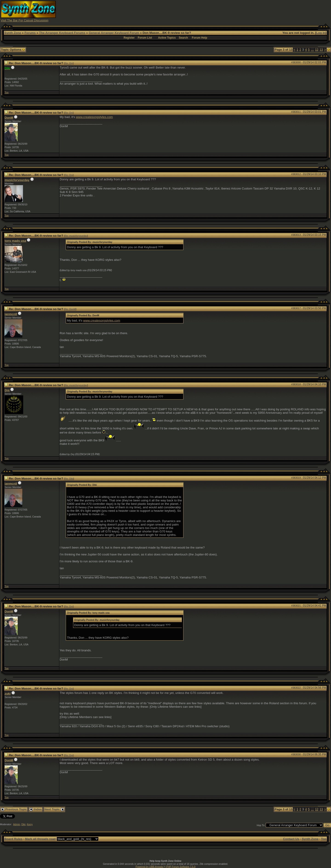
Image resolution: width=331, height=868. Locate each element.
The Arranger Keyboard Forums (62, 33)
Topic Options (13, 50)
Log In (321, 33)
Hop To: (261, 825)
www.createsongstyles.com (94, 117)
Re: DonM (70, 309)
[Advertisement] (247, 11)
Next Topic (54, 809)
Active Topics (167, 38)
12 (317, 50)
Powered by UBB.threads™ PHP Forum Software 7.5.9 (165, 867)
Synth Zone (13, 33)
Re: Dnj (69, 63)
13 (321, 50)
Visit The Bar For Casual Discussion (25, 20)
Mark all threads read (40, 839)
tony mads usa (15, 241)
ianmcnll (11, 314)
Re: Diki (69, 479)
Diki (23, 824)
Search (183, 38)
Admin (17, 824)
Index (36, 809)
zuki (8, 694)
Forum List (145, 38)
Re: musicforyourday (76, 236)
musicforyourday (17, 180)
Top (7, 92)
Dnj (7, 390)
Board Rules (13, 839)
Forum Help (200, 38)
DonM (9, 118)
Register (129, 38)
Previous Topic (14, 809)
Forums (30, 33)
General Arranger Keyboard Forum (114, 33)
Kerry (30, 824)
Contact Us (291, 839)
